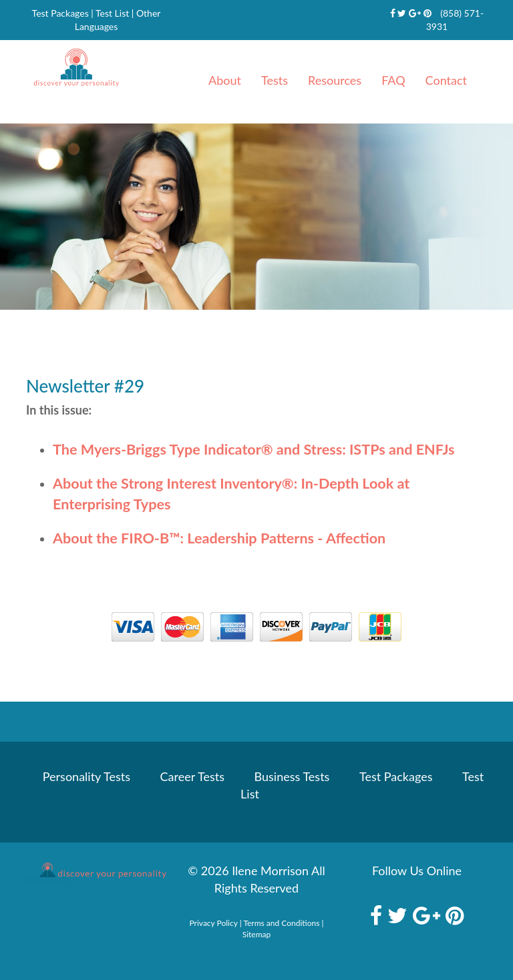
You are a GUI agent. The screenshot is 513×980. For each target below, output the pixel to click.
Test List (112, 13)
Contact (446, 80)
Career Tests (192, 776)
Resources (335, 80)
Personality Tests (87, 776)
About (225, 80)
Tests (275, 80)
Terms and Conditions (281, 923)
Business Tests (292, 776)
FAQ (393, 80)
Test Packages (60, 13)
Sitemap (257, 934)
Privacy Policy (214, 923)
